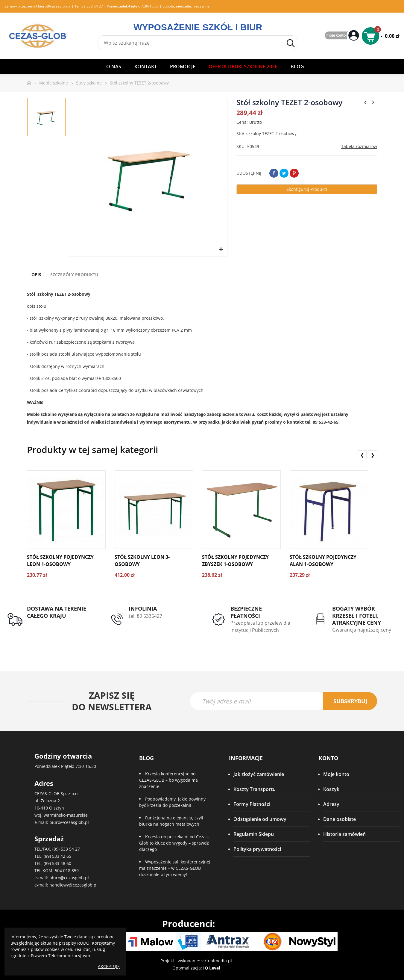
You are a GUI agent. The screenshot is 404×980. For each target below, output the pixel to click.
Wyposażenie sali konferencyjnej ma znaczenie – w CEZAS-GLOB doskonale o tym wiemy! (175, 869)
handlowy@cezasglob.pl (73, 885)
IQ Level (212, 968)
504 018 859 (67, 871)
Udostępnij (274, 173)
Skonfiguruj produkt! (307, 189)
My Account (343, 36)
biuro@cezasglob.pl (54, 6)
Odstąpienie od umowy (260, 820)
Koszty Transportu (255, 790)
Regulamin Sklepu (254, 835)
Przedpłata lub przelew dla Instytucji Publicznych (260, 626)
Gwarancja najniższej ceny (362, 630)
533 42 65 (62, 856)
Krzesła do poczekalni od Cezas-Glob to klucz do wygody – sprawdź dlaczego (174, 844)
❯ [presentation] (373, 455)
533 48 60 (62, 864)
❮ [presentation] (362, 455)
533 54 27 (70, 849)
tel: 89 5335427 (145, 616)
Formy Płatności (252, 805)
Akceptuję (109, 966)
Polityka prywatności (257, 850)
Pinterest (294, 173)
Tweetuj (284, 173)
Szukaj (291, 43)
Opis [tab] (36, 275)
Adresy (331, 805)
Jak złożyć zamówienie (259, 775)
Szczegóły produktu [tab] (74, 275)
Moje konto (336, 775)
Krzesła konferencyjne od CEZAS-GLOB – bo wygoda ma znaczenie (168, 781)
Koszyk (331, 790)
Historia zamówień (344, 835)
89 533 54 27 (92, 6)
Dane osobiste (340, 820)
